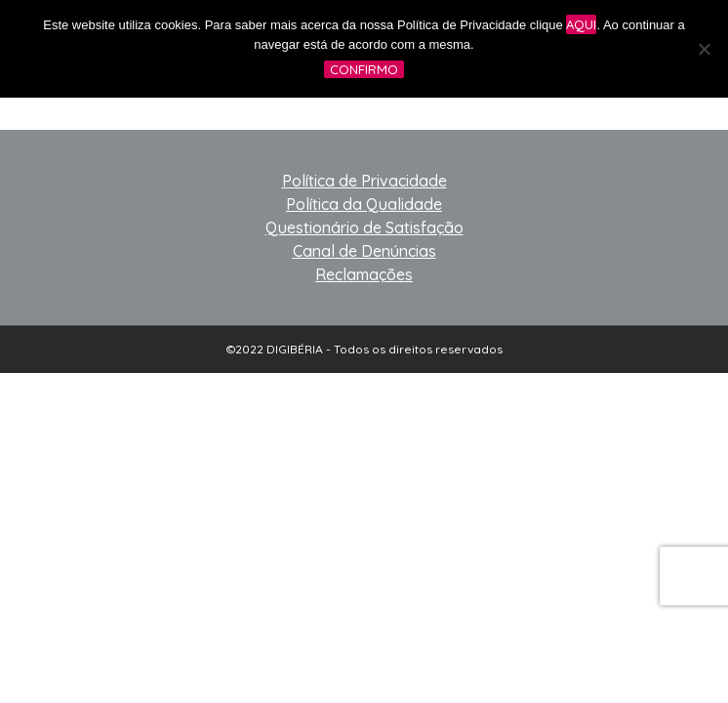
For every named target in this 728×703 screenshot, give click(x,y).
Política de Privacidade (364, 181)
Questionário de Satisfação (364, 227)
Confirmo (364, 69)
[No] (704, 49)
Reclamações (364, 274)
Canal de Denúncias (364, 251)
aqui (581, 24)
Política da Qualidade (364, 204)
